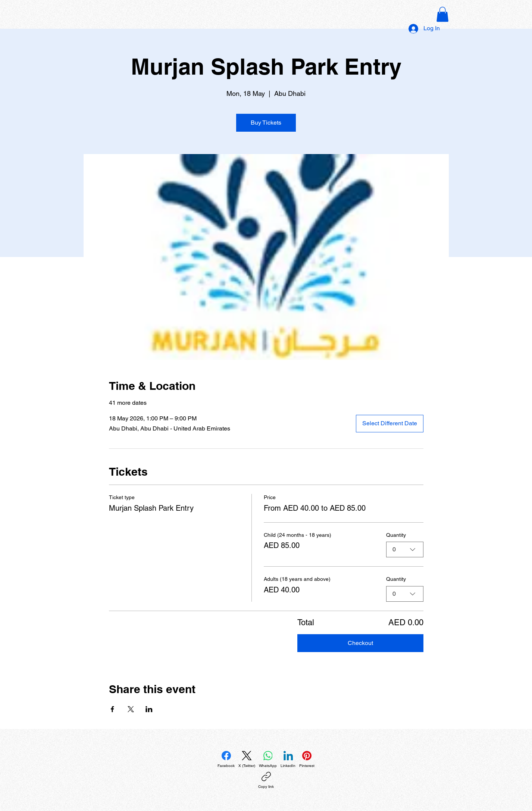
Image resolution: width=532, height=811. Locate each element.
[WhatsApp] (268, 760)
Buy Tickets (266, 123)
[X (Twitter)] (247, 760)
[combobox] (405, 549)
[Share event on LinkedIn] (149, 709)
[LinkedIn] (288, 760)
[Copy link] (266, 780)
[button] (442, 14)
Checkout (360, 643)
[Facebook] (226, 760)
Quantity (396, 535)
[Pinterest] (307, 760)
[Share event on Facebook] (112, 709)
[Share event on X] (131, 709)
